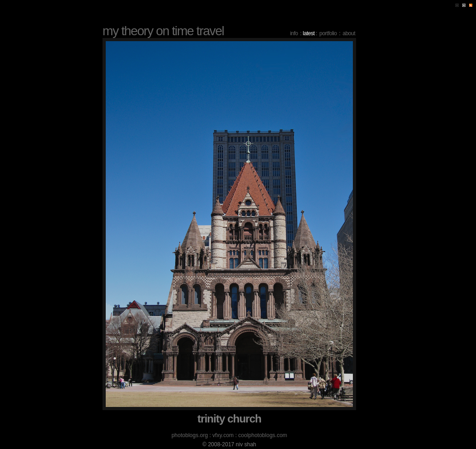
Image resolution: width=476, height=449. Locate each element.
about (349, 33)
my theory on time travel (163, 31)
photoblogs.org (190, 435)
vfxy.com (223, 435)
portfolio (328, 33)
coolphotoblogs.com (263, 435)
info (294, 33)
